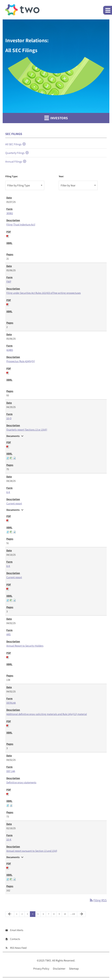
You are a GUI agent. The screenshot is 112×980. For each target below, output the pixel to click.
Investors (56, 118)
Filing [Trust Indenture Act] (21, 224)
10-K (9, 839)
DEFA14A (11, 703)
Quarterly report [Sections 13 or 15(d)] (27, 430)
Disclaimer (59, 969)
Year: (61, 176)
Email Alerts (17, 930)
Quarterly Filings (15, 153)
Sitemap (74, 969)
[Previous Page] (10, 914)
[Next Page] (81, 914)
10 (65, 914)
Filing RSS (98, 900)
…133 (73, 914)
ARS (8, 634)
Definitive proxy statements (21, 782)
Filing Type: (12, 176)
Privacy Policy (41, 969)
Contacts (15, 939)
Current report (14, 503)
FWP (9, 282)
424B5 (10, 350)
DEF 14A (11, 771)
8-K (8, 492)
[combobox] (25, 185)
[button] (108, 10)
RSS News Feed (18, 948)
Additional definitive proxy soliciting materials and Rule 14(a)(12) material (47, 714)
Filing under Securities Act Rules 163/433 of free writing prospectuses (44, 293)
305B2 (10, 213)
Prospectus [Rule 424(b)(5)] (21, 361)
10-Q (9, 418)
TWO (48, 960)
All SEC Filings (13, 144)
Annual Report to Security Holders (25, 646)
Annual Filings (14, 162)
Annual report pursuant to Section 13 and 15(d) (32, 851)
